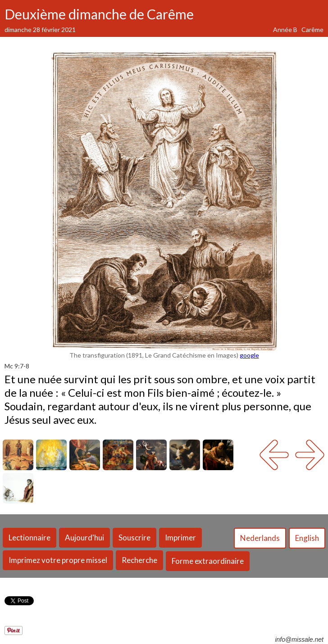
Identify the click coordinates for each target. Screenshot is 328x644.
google (249, 355)
